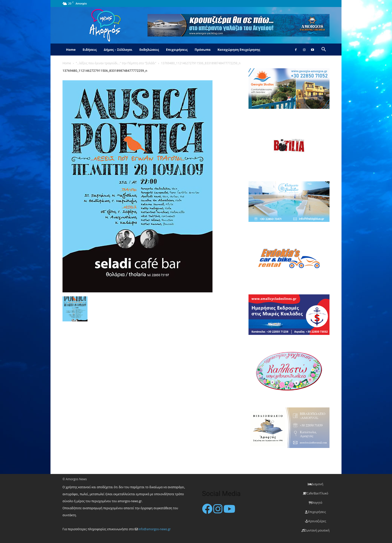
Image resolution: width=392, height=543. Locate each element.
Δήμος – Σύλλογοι (118, 50)
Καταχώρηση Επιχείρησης (239, 50)
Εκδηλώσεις (149, 50)
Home (71, 50)
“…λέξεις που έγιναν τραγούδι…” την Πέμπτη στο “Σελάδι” (116, 63)
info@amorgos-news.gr (155, 529)
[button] (323, 50)
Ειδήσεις (90, 50)
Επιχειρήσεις (177, 50)
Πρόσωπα (202, 50)
